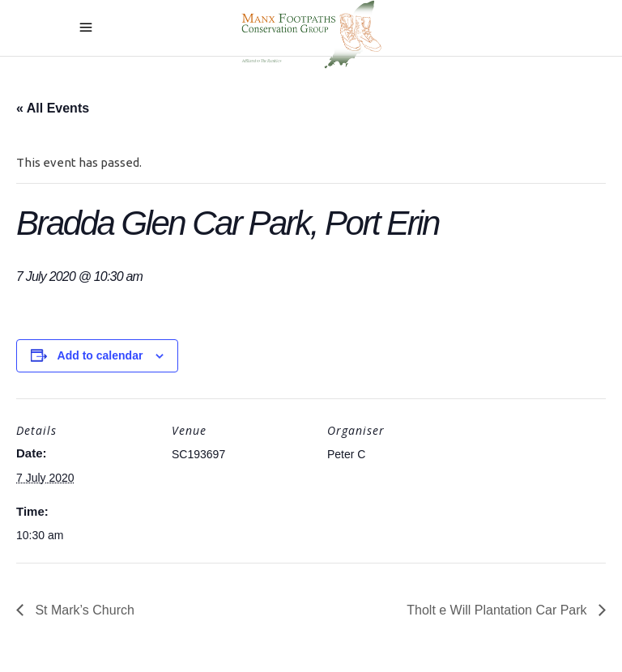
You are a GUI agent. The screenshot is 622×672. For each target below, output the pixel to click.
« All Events (53, 108)
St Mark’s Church (83, 610)
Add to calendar (100, 355)
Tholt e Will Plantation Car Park (498, 610)
